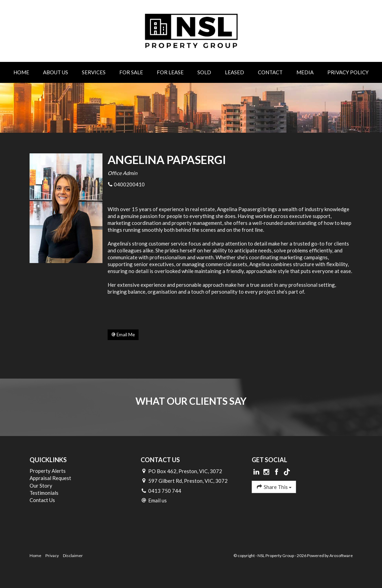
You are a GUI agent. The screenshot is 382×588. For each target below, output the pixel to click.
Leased (234, 72)
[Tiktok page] (287, 472)
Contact (270, 72)
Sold (204, 72)
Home (21, 72)
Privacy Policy (348, 72)
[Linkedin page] (257, 472)
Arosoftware (341, 556)
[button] (123, 335)
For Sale (131, 72)
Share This (274, 487)
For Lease (170, 72)
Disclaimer (73, 556)
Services (94, 72)
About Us (56, 72)
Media (305, 72)
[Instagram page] (267, 472)
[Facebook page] (277, 472)
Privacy (52, 556)
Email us (157, 500)
